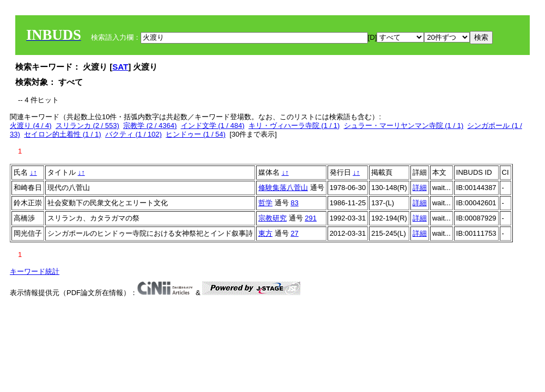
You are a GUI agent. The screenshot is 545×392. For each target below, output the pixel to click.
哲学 (265, 203)
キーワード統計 (35, 271)
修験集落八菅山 (283, 188)
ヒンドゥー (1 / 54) (196, 134)
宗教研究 (272, 218)
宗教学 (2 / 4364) (150, 125)
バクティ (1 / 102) (134, 134)
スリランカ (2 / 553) (87, 125)
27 (294, 233)
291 (311, 218)
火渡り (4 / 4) (31, 125)
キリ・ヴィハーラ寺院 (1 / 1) (294, 125)
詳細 (420, 188)
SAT (120, 67)
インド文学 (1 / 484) (213, 125)
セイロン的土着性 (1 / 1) (63, 134)
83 (294, 203)
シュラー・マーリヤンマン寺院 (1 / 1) (404, 125)
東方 (265, 233)
